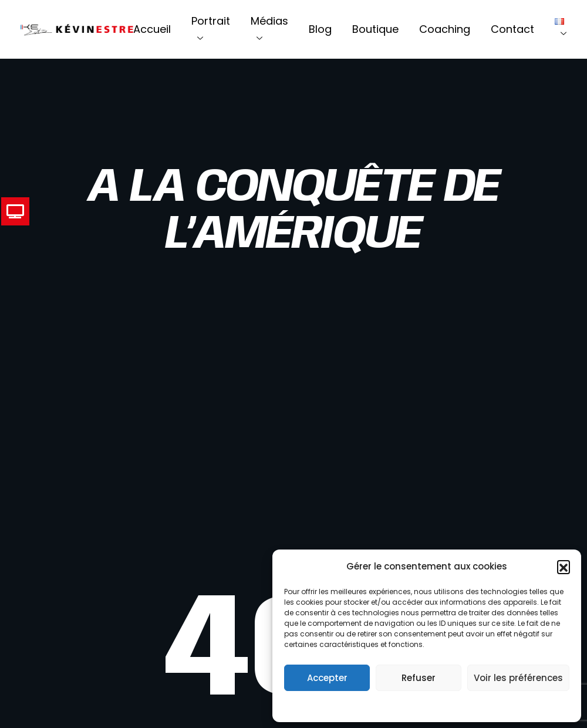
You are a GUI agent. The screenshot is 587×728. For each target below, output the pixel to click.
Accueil (152, 29)
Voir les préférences (518, 678)
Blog (320, 29)
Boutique (375, 29)
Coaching (445, 29)
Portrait (211, 29)
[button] (564, 567)
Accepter (327, 678)
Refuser (419, 678)
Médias (269, 29)
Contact (512, 29)
